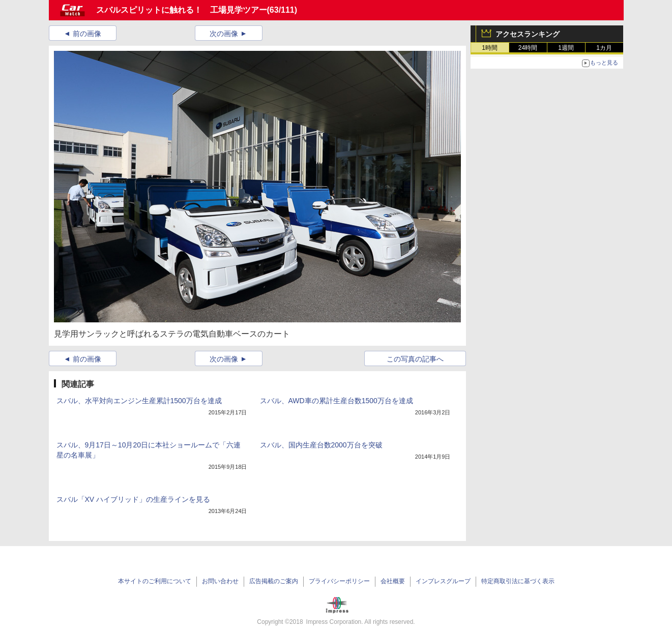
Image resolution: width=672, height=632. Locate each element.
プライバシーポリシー (339, 581)
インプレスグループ (443, 581)
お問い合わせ (220, 581)
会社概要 (393, 581)
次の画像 (224, 34)
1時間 (490, 48)
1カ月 (604, 48)
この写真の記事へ (415, 359)
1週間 (566, 48)
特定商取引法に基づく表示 (518, 581)
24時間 (528, 48)
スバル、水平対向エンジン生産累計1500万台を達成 (139, 401)
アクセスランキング (528, 34)
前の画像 (87, 34)
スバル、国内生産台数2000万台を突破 (321, 445)
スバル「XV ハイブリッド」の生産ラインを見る (134, 499)
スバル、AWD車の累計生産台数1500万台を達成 (337, 401)
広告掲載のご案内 (274, 581)
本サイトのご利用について (155, 581)
